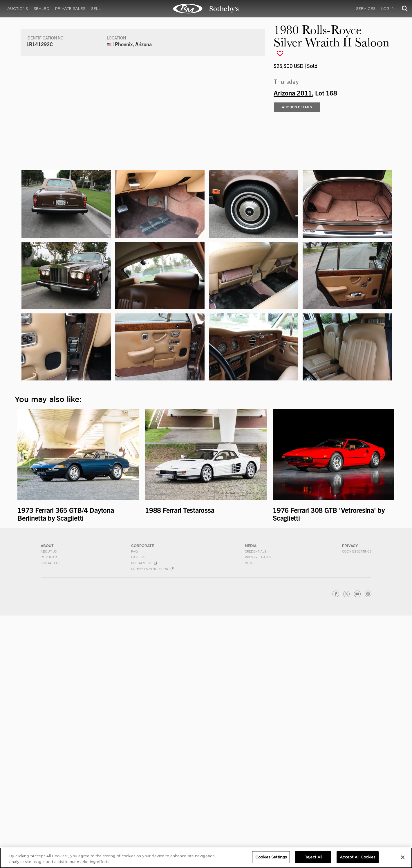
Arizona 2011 (293, 216)
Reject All (313, 857)
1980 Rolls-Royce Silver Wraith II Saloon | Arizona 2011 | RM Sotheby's (206, 9)
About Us (49, 804)
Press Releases (258, 810)
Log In (388, 9)
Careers (138, 810)
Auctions (18, 9)
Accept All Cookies (357, 857)
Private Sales (70, 9)
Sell (96, 9)
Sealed (41, 9)
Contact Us (50, 815)
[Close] (403, 857)
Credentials (255, 804)
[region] (206, 858)
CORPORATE (143, 798)
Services (366, 9)
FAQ (134, 804)
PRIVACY (350, 798)
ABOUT (47, 798)
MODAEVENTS (144, 815)
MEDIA (251, 798)
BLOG (249, 815)
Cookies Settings (357, 804)
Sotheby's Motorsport (152, 821)
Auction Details (297, 231)
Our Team (49, 810)
